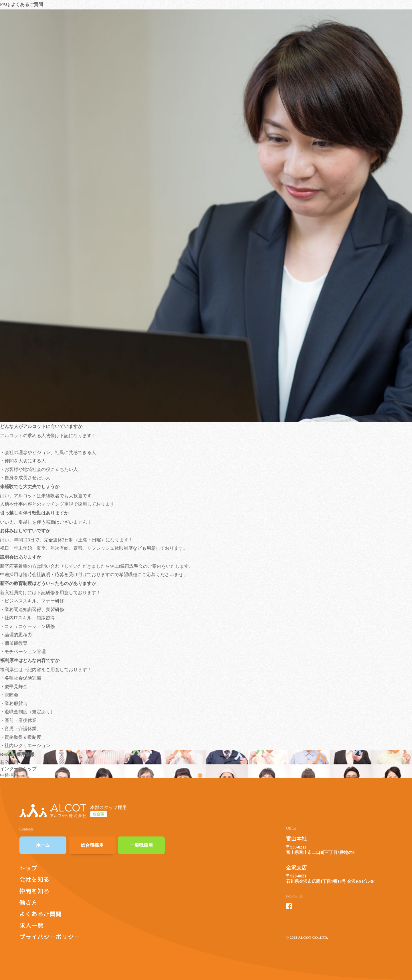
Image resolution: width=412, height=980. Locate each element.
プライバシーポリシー (50, 937)
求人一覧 (32, 925)
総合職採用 (92, 845)
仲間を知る (35, 891)
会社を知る (35, 880)
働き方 (28, 903)
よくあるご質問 (41, 914)
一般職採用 (141, 845)
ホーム (43, 845)
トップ (28, 868)
